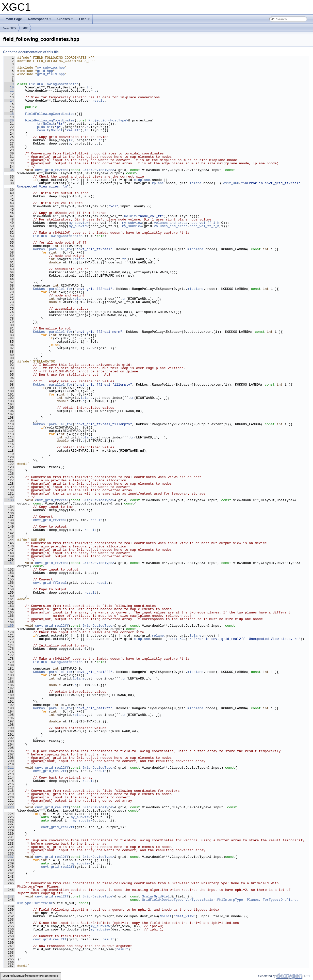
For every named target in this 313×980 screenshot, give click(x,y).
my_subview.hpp (51, 68)
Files (84, 19)
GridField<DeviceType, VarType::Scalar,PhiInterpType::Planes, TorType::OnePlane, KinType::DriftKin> (159, 901)
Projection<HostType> (108, 120)
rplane (158, 183)
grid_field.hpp (51, 74)
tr (89, 87)
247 (9, 896)
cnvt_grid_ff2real (52, 170)
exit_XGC (231, 183)
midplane (142, 180)
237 (9, 857)
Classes (65, 19)
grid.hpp (45, 71)
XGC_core (10, 28)
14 (9, 101)
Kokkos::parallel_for (53, 249)
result (98, 101)
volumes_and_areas (171, 223)
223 (9, 807)
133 (9, 500)
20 (9, 120)
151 (9, 563)
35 (9, 170)
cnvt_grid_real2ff (52, 626)
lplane (195, 183)
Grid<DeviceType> (98, 170)
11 (9, 91)
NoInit (49, 124)
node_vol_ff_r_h (204, 226)
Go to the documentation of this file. (31, 52)
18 (9, 114)
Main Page (14, 19)
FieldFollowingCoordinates (54, 84)
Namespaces (40, 19)
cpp (25, 28)
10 (9, 87)
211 (9, 768)
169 (9, 626)
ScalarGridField (157, 896)
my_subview (79, 223)
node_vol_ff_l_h (204, 223)
